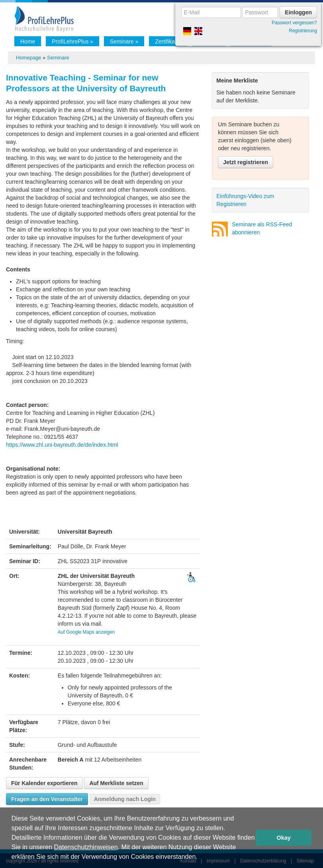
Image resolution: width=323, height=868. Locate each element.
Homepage (29, 58)
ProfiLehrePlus (72, 41)
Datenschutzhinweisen (86, 847)
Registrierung (303, 31)
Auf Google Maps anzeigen (86, 632)
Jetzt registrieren (246, 162)
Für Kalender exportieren (44, 783)
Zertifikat (168, 41)
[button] (200, 858)
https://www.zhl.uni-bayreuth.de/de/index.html (62, 445)
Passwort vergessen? (294, 23)
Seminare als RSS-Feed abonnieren (262, 228)
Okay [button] (284, 838)
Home (28, 41)
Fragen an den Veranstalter (47, 799)
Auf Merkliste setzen (116, 783)
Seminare (124, 41)
